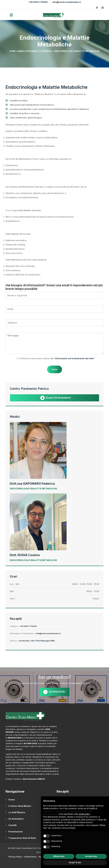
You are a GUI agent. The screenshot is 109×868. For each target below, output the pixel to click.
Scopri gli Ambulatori (56, 398)
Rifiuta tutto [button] (59, 856)
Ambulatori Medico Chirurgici (35, 51)
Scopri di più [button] (75, 862)
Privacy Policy (15, 857)
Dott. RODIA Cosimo (25, 555)
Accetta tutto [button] (91, 856)
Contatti (12, 825)
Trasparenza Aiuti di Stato (22, 838)
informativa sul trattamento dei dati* (75, 358)
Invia (55, 369)
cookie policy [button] (84, 814)
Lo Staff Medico (17, 812)
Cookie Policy (30, 857)
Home (12, 51)
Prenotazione (16, 832)
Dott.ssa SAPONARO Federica (32, 484)
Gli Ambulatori (16, 819)
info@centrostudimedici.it (67, 2)
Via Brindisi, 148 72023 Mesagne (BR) (37, 641)
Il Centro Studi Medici (20, 806)
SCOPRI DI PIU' (55, 692)
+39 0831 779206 (38, 2)
